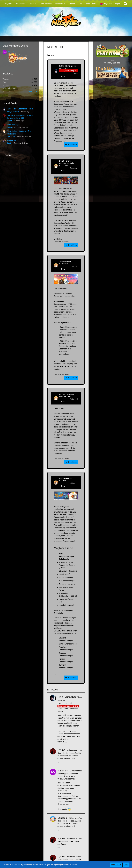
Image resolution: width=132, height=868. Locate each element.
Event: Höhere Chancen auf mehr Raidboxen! (67, 163)
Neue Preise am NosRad (66, 480)
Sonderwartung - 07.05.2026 (66, 263)
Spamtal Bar (12, 140)
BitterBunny (32, 91)
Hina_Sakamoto (13, 112)
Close (126, 865)
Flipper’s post (68, 774)
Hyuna (9, 121)
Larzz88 (62, 818)
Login (118, 4)
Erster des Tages (13, 125)
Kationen (11, 51)
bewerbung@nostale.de (68, 799)
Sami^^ (9, 143)
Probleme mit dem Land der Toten (67, 395)
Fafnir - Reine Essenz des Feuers (20, 109)
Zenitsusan (11, 136)
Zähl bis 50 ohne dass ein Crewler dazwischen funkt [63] (69, 756)
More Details (116, 865)
